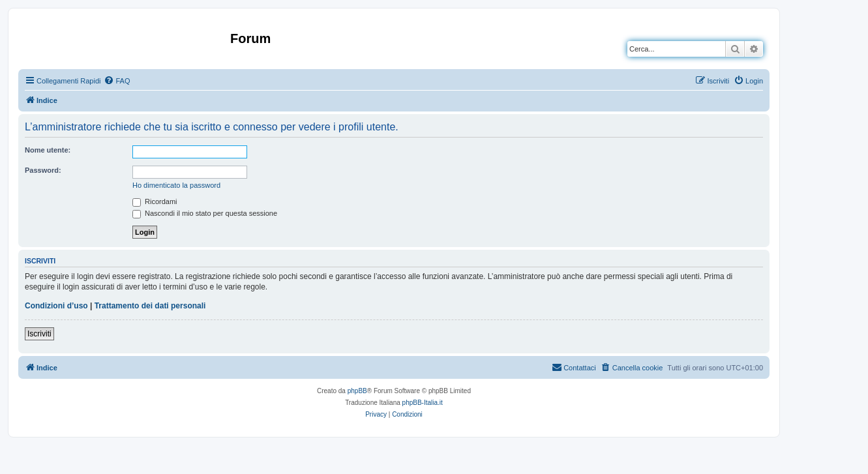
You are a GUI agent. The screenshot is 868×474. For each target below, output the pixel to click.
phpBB (357, 391)
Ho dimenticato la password (176, 185)
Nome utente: (48, 150)
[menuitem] (117, 81)
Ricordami (155, 201)
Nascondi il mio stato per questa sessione (205, 213)
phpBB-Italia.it (423, 403)
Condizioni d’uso (56, 306)
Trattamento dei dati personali (150, 306)
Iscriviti (39, 334)
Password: (43, 170)
